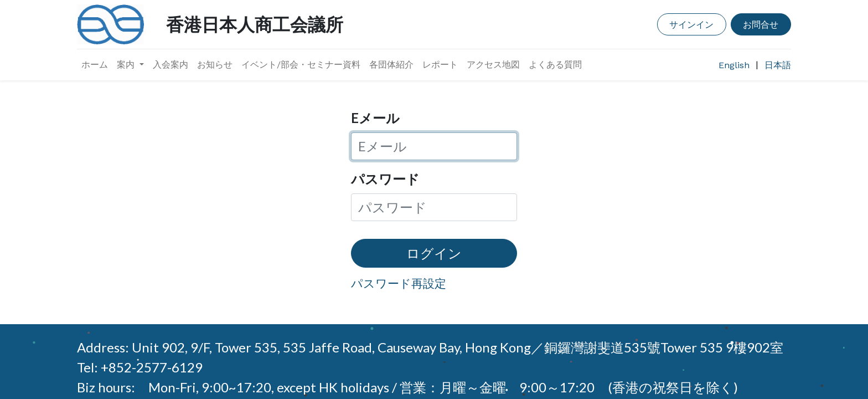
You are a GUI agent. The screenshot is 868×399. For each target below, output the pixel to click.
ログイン (434, 253)
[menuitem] (95, 65)
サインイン (691, 24)
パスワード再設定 (399, 283)
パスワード (385, 179)
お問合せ (761, 24)
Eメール (375, 118)
